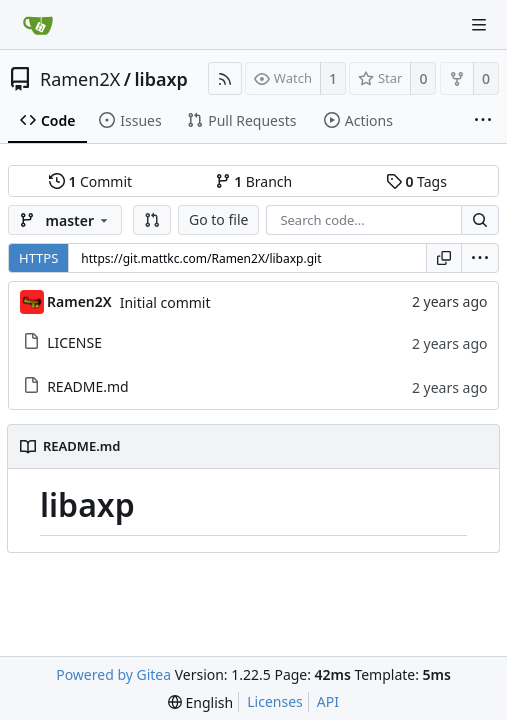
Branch (254, 181)
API (328, 701)
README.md (88, 386)
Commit (90, 181)
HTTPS (38, 258)
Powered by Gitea (113, 674)
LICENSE (74, 342)
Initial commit (165, 302)
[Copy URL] (444, 258)
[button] (152, 220)
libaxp (160, 79)
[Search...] (480, 220)
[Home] (38, 25)
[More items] (483, 121)
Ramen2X (80, 79)
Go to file (218, 219)
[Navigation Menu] (479, 25)
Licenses (275, 701)
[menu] (480, 258)
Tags (416, 181)
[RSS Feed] (225, 78)
